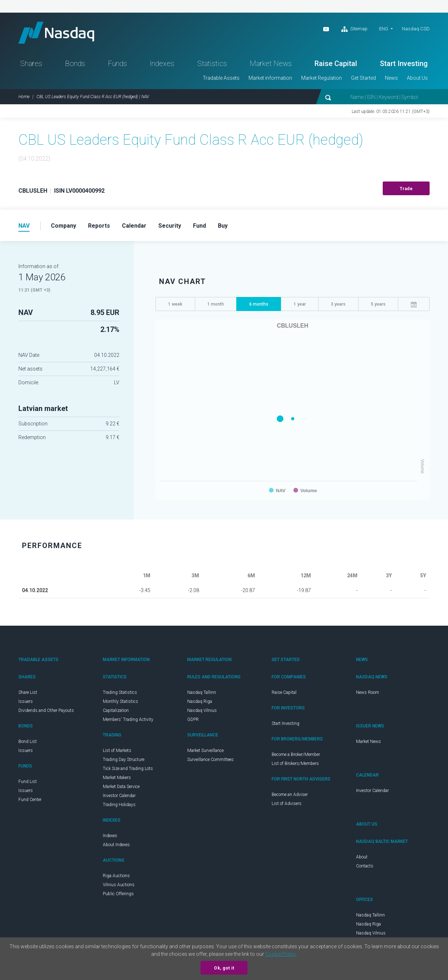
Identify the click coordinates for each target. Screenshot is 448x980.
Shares (31, 64)
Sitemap (354, 29)
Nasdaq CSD (416, 29)
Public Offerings (118, 894)
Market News (271, 64)
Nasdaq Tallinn (202, 692)
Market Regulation (322, 78)
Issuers (26, 701)
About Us (417, 78)
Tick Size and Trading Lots (128, 769)
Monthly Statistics (120, 701)
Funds (117, 64)
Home (24, 97)
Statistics (212, 64)
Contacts (365, 866)
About (362, 857)
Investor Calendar (119, 796)
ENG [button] (384, 29)
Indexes (162, 64)
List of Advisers (287, 804)
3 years (338, 304)
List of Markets (117, 751)
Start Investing (404, 64)
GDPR (193, 719)
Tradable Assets (221, 78)
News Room (368, 692)
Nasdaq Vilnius (202, 710)
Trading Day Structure (124, 760)
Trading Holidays (119, 805)
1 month (216, 304)
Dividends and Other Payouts (46, 710)
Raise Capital (336, 64)
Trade (406, 189)
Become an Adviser (290, 795)
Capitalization (116, 710)
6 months (259, 304)
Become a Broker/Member (296, 754)
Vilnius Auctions (119, 885)
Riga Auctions (116, 876)
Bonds (75, 64)
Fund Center (30, 800)
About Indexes (116, 845)
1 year (300, 304)
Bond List (28, 741)
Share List (28, 692)
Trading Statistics (120, 692)
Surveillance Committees (210, 760)
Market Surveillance (205, 751)
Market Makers (117, 778)
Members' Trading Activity (128, 719)
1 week (175, 304)
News (391, 78)
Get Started (363, 78)
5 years (378, 304)
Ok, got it (224, 968)
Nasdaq (56, 33)
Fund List (28, 782)
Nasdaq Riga (200, 701)
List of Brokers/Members (295, 764)
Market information (270, 78)
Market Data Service (121, 787)
